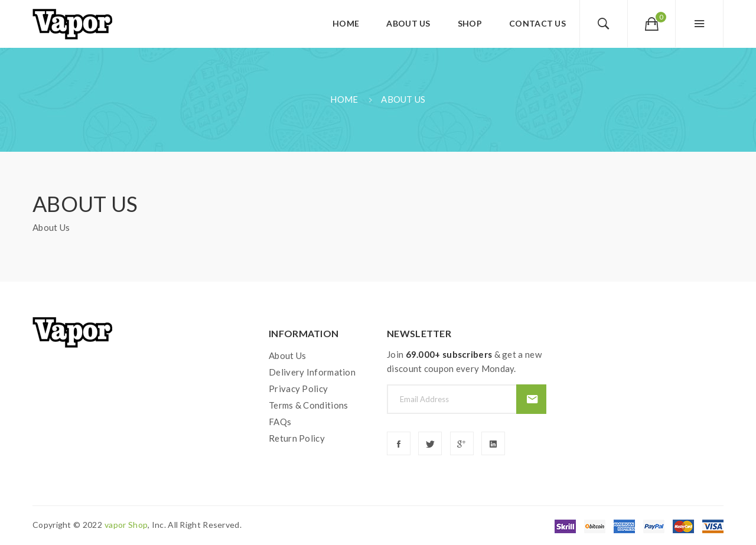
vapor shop (126, 525)
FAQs (280, 422)
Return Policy (297, 438)
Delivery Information (312, 372)
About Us (403, 99)
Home (344, 99)
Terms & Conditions (308, 405)
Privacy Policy (298, 389)
